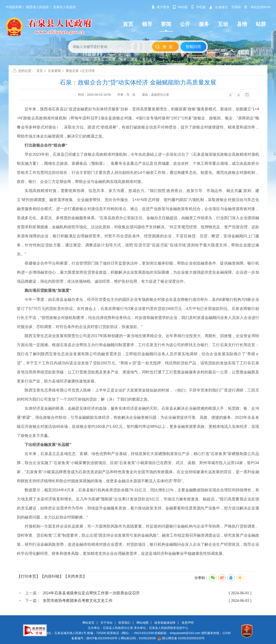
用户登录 (160, 7)
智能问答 (193, 47)
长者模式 (218, 7)
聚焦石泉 (72, 71)
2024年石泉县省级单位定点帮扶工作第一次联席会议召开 (91, 593)
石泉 (112, 59)
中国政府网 (14, 7)
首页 (40, 71)
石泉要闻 (54, 71)
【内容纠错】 (52, 576)
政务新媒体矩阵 (165, 623)
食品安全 (149, 59)
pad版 (180, 7)
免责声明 (188, 623)
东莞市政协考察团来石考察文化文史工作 (78, 601)
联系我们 (124, 623)
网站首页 (88, 623)
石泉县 (99, 59)
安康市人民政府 (64, 7)
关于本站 (107, 623)
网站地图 (143, 623)
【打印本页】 (28, 576)
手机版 (198, 7)
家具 (134, 59)
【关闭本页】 (75, 576)
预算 (123, 59)
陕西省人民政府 (37, 7)
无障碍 (236, 7)
